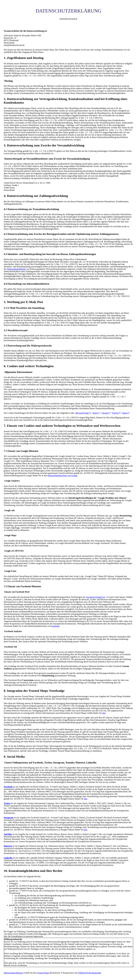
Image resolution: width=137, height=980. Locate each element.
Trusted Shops (43, 973)
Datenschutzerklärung (16, 269)
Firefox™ (116, 413)
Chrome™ (106, 413)
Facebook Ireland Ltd (96, 597)
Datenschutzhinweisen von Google (62, 476)
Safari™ (96, 413)
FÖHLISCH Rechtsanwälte (89, 973)
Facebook (55, 626)
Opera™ (126, 413)
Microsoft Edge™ (83, 413)
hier (104, 713)
